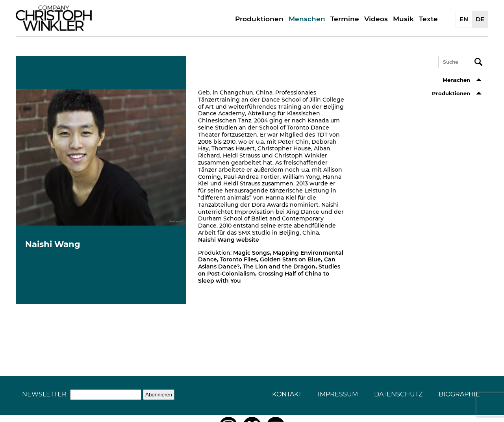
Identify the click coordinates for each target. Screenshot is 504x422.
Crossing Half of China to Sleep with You (264, 277)
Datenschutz (398, 394)
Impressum (338, 394)
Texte (428, 19)
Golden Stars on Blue (290, 259)
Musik (403, 19)
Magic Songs (251, 253)
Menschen (307, 19)
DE (480, 19)
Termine (345, 19)
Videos (376, 19)
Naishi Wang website (229, 240)
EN (464, 19)
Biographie (459, 394)
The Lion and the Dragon (279, 267)
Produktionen (259, 19)
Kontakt (287, 394)
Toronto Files (238, 259)
